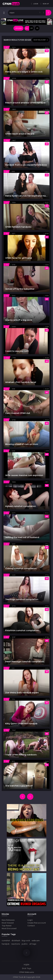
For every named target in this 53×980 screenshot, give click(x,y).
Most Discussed (9, 928)
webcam (36, 941)
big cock (26, 941)
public (25, 944)
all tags (33, 944)
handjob (6, 944)
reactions (16, 944)
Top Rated (7, 926)
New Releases (8, 920)
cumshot (6, 941)
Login (30, 920)
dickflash (16, 941)
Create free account (37, 923)
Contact (31, 926)
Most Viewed (8, 923)
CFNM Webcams (26, 972)
